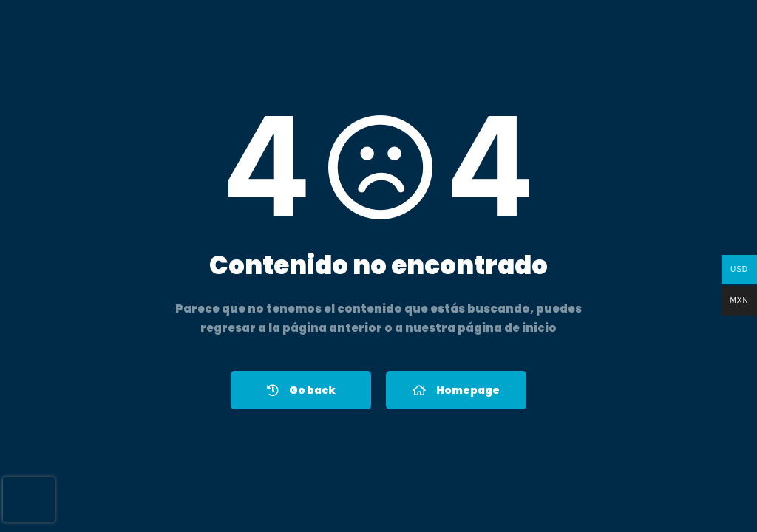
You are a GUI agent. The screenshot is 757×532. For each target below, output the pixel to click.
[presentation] (29, 499)
